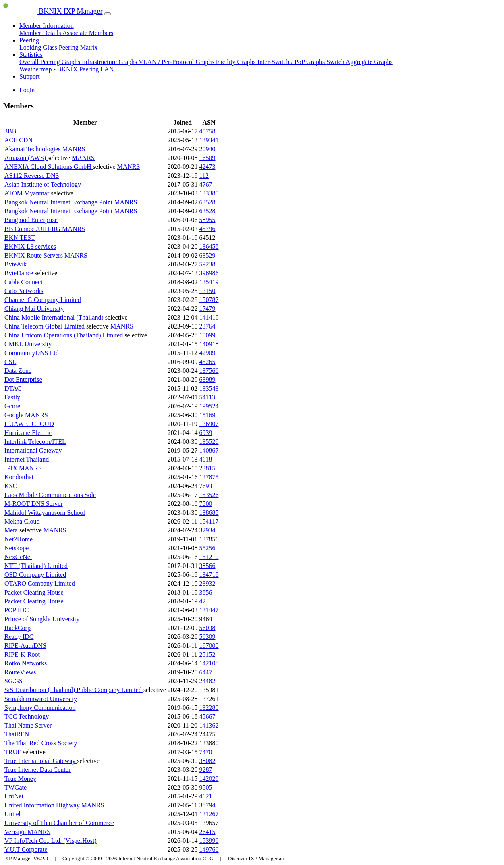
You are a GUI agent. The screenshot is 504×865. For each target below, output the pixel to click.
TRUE (14, 752)
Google (15, 415)
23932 (207, 583)
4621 (206, 796)
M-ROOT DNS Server (34, 504)
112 (204, 176)
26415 (207, 832)
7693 (206, 486)
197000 (209, 646)
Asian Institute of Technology (43, 184)
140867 (209, 450)
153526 (209, 495)
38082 (207, 761)
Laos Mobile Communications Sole (50, 495)
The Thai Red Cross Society (41, 743)
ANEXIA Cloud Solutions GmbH (49, 167)
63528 (207, 202)
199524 (209, 406)
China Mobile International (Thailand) (55, 317)
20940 (207, 149)
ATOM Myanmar (28, 193)
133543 (209, 388)
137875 (209, 477)
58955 (207, 220)
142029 (209, 779)
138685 (209, 513)
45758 (207, 131)
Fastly (12, 397)
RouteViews (20, 672)
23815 (207, 468)
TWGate (16, 787)
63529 (207, 255)
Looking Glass (39, 47)
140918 (209, 344)
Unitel (12, 814)
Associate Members (88, 33)
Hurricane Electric (28, 433)
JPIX (12, 468)
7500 (206, 504)
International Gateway (33, 450)
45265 (207, 362)
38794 (207, 805)
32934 (207, 530)
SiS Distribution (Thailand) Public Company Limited (74, 690)
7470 (206, 752)
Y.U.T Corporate (26, 849)
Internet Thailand (27, 459)
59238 (207, 264)
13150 (207, 291)
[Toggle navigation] (108, 14)
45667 (207, 716)
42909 (207, 353)
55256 (207, 548)
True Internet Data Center (37, 770)
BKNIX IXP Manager (53, 11)
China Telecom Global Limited (45, 326)
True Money (20, 779)
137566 (209, 371)
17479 (207, 309)
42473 (207, 167)
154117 (209, 521)
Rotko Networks (26, 663)
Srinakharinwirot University (41, 699)
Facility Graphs (237, 62)
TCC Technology (27, 716)
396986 (209, 273)
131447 (209, 610)
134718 (209, 575)
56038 (207, 628)
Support (30, 76)
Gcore (12, 406)
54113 (207, 397)
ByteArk (16, 264)
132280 (209, 708)
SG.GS (13, 681)
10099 (207, 335)
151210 (209, 557)
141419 (209, 317)
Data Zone (18, 371)
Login (27, 90)
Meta (12, 530)
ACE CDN (19, 140)
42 (203, 601)
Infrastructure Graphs (110, 62)
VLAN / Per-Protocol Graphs (177, 62)
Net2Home (19, 539)
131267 (209, 814)
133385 (209, 193)
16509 (207, 158)
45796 (207, 229)
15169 (207, 415)
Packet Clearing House (34, 592)
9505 (206, 787)
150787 (209, 300)
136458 (209, 246)
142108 (209, 663)
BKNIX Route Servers (34, 255)
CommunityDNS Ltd (32, 353)
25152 (207, 654)
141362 (209, 725)
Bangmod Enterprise (31, 220)
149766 (209, 849)
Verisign (16, 832)
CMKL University (28, 344)
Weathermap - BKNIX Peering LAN (66, 69)
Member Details (41, 33)
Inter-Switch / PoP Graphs (292, 62)
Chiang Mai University (34, 309)
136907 (209, 424)
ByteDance (20, 273)
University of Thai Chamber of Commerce (59, 823)
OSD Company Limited (35, 575)
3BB (10, 131)
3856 (206, 592)
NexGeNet (18, 557)
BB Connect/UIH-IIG (33, 229)
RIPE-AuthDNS (25, 646)
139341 (209, 140)
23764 (207, 326)
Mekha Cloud (22, 521)
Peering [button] (29, 40)
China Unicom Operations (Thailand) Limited (64, 335)
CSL (10, 362)
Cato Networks (24, 291)
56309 (207, 637)
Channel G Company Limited (43, 300)
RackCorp (18, 628)
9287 (206, 770)
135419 (209, 282)
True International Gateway (41, 761)
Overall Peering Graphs (51, 62)
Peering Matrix (78, 47)
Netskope (17, 548)
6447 (206, 672)
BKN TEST (20, 238)
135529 (209, 442)
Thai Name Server (28, 725)
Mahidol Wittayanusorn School (45, 513)
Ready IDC (19, 637)
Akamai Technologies (33, 149)
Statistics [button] (31, 55)
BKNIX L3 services (30, 246)
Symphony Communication (40, 708)
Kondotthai (19, 477)
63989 (207, 379)
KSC (11, 486)
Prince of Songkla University (42, 619)
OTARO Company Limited (40, 583)
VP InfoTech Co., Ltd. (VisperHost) (51, 841)
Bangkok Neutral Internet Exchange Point (59, 202)
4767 (206, 184)
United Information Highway (43, 805)
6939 (206, 433)
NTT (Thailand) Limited (36, 566)
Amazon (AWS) (26, 158)
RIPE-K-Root (22, 654)
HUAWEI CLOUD (29, 424)
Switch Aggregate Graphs (359, 62)
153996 (209, 841)
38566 (207, 566)
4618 (206, 459)
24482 (207, 681)
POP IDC (17, 610)
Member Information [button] (47, 26)
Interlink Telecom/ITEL (35, 442)
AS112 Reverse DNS (32, 176)
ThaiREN (17, 734)
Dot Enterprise (23, 379)
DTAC (13, 388)
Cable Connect (24, 282)
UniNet (14, 796)
